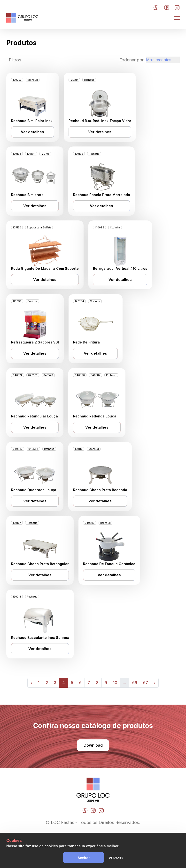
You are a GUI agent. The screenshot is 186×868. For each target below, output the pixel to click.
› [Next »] (155, 715)
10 (115, 715)
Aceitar (84, 858)
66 (135, 715)
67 (146, 715)
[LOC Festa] (22, 18)
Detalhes (116, 858)
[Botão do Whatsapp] (156, 8)
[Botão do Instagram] (177, 8)
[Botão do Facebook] (167, 8)
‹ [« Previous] (31, 715)
